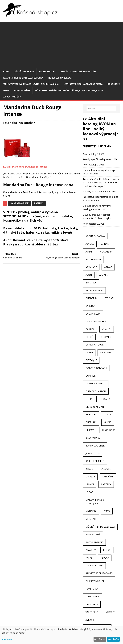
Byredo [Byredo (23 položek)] (90, 306)
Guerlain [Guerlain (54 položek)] (91, 422)
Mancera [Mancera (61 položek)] (91, 511)
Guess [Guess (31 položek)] (108, 422)
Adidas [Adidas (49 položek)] (90, 244)
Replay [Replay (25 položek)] (105, 558)
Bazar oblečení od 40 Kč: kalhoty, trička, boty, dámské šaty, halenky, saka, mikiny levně (41, 230)
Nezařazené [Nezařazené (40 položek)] (93, 534)
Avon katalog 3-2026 (94, 154)
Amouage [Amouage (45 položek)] (91, 267)
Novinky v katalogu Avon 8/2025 (100, 192)
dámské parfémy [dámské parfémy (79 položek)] (96, 383)
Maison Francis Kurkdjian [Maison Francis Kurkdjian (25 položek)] (95, 502)
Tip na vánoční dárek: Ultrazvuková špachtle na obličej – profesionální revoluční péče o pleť (101, 183)
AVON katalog (47, 72)
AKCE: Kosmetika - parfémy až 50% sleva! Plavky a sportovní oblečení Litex (36, 242)
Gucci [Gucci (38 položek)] (107, 415)
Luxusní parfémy (12, 97)
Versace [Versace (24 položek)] (110, 612)
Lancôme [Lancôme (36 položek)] (108, 477)
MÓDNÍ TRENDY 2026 (24, 72)
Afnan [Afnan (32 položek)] (105, 244)
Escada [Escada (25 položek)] (106, 399)
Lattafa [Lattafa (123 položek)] (106, 484)
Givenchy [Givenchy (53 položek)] (91, 415)
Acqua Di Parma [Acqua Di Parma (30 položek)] (95, 236)
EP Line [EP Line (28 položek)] (90, 399)
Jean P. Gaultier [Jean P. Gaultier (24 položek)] (95, 446)
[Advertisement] (61, 44)
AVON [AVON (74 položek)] (89, 275)
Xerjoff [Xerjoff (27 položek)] (90, 620)
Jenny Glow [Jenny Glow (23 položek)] (93, 453)
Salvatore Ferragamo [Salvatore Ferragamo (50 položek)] (99, 573)
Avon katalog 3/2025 (94, 224)
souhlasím (113, 639)
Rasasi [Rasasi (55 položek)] (89, 558)
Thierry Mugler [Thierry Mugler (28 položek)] (95, 581)
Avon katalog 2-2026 (94, 165)
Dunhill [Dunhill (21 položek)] (90, 376)
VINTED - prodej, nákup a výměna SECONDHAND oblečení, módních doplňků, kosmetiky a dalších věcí (38, 216)
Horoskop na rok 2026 (60, 78)
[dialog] (61, 635)
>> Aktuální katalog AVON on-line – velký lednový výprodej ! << (100, 129)
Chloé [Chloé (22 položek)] (89, 337)
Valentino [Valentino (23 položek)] (92, 612)
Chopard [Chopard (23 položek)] (106, 337)
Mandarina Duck (18, 123)
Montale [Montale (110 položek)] (91, 519)
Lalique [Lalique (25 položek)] (90, 477)
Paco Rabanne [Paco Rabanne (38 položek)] (94, 542)
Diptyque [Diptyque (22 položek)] (91, 360)
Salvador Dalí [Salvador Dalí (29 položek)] (94, 566)
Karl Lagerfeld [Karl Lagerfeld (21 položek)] (95, 461)
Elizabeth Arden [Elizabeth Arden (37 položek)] (96, 391)
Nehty (6, 90)
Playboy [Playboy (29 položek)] (91, 550)
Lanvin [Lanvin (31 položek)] (90, 484)
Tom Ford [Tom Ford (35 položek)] (92, 589)
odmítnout (100, 639)
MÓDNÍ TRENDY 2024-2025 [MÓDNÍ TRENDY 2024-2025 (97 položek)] (100, 527)
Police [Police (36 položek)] (107, 550)
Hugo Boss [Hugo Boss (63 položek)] (109, 430)
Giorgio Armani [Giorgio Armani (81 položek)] (95, 407)
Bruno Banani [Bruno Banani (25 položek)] (94, 290)
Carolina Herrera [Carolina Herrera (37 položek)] (96, 321)
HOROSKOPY (114, 84)
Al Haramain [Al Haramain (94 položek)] (93, 259)
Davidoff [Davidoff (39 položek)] (106, 352)
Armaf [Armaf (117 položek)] (108, 267)
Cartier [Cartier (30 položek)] (90, 329)
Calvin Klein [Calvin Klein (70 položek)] (93, 314)
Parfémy (39, 203)
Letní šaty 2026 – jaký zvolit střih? (78, 72)
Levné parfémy (22, 90)
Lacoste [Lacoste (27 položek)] (106, 469)
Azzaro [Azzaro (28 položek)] (104, 275)
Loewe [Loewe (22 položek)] (89, 492)
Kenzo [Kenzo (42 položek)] (89, 469)
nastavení (7, 639)
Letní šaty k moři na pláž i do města (83, 84)
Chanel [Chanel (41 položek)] (107, 329)
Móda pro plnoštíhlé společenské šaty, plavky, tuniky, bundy (69, 90)
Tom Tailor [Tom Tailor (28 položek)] (92, 596)
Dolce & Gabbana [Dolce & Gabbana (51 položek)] (96, 368)
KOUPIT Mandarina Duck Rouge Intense (25, 167)
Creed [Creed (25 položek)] (89, 352)
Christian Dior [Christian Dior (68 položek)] (94, 345)
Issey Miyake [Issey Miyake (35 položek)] (93, 438)
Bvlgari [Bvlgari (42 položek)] (109, 298)
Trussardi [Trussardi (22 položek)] (92, 604)
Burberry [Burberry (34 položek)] (91, 298)
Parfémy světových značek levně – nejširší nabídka (31, 84)
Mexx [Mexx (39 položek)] (107, 511)
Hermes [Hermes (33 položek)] (90, 430)
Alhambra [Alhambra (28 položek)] (106, 252)
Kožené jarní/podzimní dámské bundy (23, 78)
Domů (6, 72)
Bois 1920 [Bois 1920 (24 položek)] (91, 283)
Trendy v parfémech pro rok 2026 (100, 159)
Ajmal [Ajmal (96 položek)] (89, 252)
